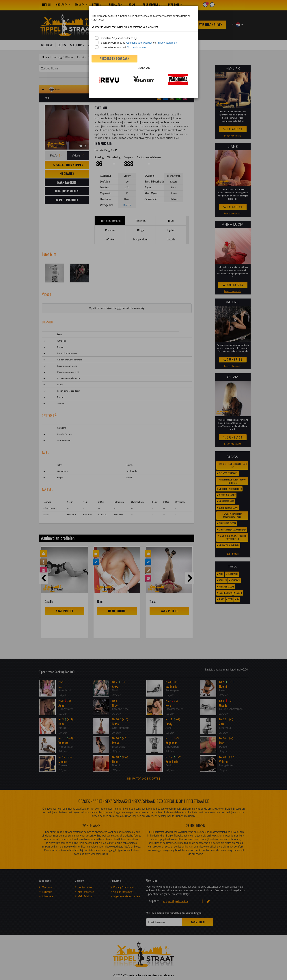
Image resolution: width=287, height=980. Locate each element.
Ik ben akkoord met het (121, 47)
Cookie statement (136, 47)
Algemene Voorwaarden (139, 43)
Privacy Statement (167, 43)
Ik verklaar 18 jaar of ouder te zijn (116, 38)
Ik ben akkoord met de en (136, 43)
